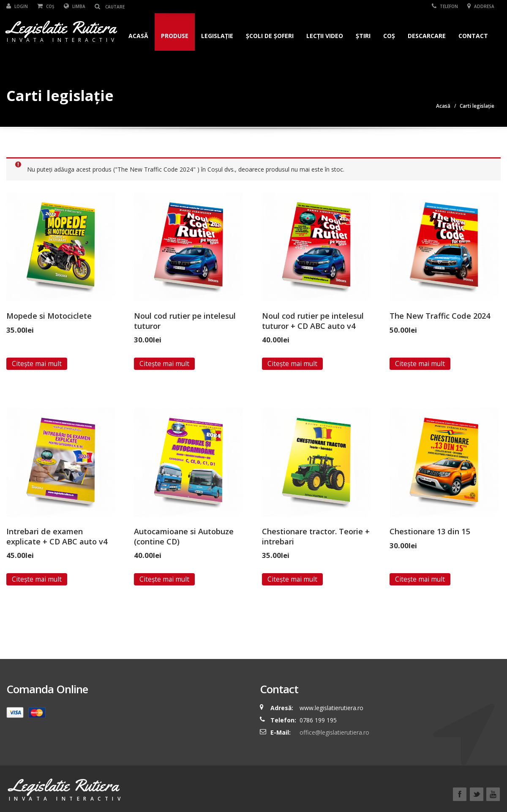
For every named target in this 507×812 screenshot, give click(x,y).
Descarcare (427, 36)
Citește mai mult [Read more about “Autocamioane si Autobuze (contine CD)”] (164, 579)
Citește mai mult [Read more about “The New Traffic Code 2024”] (420, 364)
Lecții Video (325, 36)
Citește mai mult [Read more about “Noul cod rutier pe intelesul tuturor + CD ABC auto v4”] (292, 364)
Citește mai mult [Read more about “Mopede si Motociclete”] (37, 364)
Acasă (138, 36)
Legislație (217, 36)
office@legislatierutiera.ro (334, 732)
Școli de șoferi (270, 36)
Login (17, 6)
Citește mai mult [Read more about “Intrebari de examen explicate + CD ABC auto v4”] (37, 579)
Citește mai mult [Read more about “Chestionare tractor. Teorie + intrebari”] (292, 579)
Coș (46, 6)
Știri (363, 36)
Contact (473, 36)
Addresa (481, 6)
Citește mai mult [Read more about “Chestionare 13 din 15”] (420, 579)
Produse (175, 36)
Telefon (445, 6)
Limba (75, 6)
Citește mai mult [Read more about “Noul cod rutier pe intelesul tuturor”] (164, 364)
